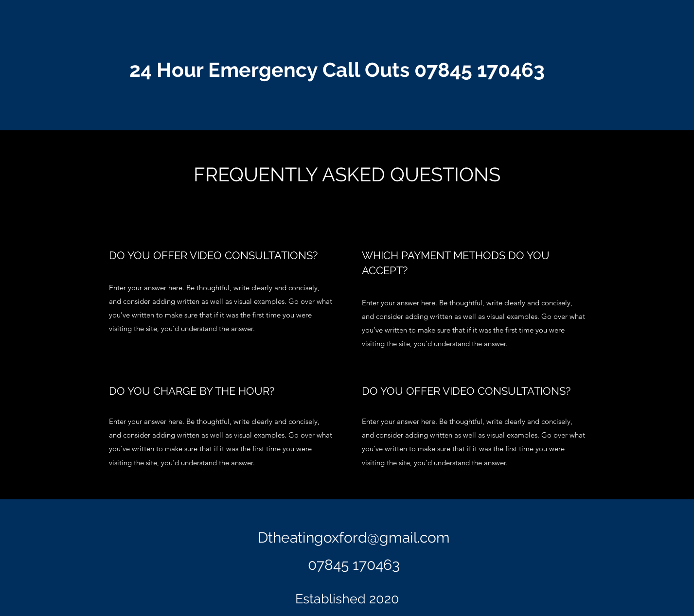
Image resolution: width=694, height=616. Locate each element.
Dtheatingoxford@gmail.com (354, 537)
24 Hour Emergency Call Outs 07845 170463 (337, 70)
